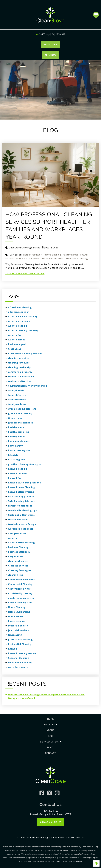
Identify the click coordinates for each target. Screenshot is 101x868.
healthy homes (70, 255)
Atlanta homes (17, 340)
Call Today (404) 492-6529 (51, 34)
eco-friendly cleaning (52, 258)
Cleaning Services (18, 566)
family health (16, 390)
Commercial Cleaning (20, 584)
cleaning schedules (19, 363)
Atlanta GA (14, 335)
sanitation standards (20, 506)
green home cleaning (20, 413)
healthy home (16, 427)
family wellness (17, 404)
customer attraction (20, 381)
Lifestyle (13, 455)
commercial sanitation (21, 377)
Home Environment (19, 612)
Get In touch (50, 44)
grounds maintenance (21, 423)
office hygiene (16, 460)
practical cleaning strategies (25, 464)
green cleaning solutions (22, 409)
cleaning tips (15, 575)
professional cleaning (76, 258)
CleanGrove (15, 349)
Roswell (13, 649)
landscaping (15, 635)
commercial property (20, 372)
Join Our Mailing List (50, 822)
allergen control (17, 533)
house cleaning (17, 621)
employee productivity (21, 598)
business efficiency (19, 552)
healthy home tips (18, 432)
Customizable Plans (19, 589)
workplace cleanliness (28, 258)
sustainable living (18, 520)
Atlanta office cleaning (21, 543)
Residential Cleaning (20, 644)
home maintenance (19, 441)
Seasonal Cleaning (19, 658)
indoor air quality (18, 626)
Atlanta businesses (19, 321)
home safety (15, 446)
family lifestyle (17, 395)
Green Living (15, 418)
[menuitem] (50, 719)
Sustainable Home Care (21, 515)
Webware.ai (77, 837)
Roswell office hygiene (21, 492)
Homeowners (16, 616)
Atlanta (13, 538)
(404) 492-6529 (50, 811)
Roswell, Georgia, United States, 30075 (50, 814)
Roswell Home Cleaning (22, 487)
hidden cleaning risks (20, 603)
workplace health (18, 667)
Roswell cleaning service (22, 653)
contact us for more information (69, 861)
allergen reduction (32, 255)
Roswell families (18, 473)
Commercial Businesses (21, 580)
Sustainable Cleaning (20, 663)
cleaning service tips (20, 367)
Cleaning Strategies (20, 570)
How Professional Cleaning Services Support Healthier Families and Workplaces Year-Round (46, 696)
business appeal (17, 344)
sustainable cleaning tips (22, 510)
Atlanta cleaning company (23, 330)
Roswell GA (14, 478)
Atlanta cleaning (52, 255)
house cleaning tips (19, 450)
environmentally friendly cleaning (28, 386)
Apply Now (51, 55)
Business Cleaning (18, 547)
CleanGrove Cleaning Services (25, 353)
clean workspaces (18, 561)
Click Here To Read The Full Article (25, 274)
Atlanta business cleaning (23, 317)
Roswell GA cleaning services (24, 483)
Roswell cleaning (18, 469)
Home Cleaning (17, 607)
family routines (17, 400)
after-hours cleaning (20, 307)
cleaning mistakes (19, 358)
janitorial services (18, 630)
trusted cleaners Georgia (22, 524)
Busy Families (16, 556)
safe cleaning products (21, 496)
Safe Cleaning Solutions (22, 501)
